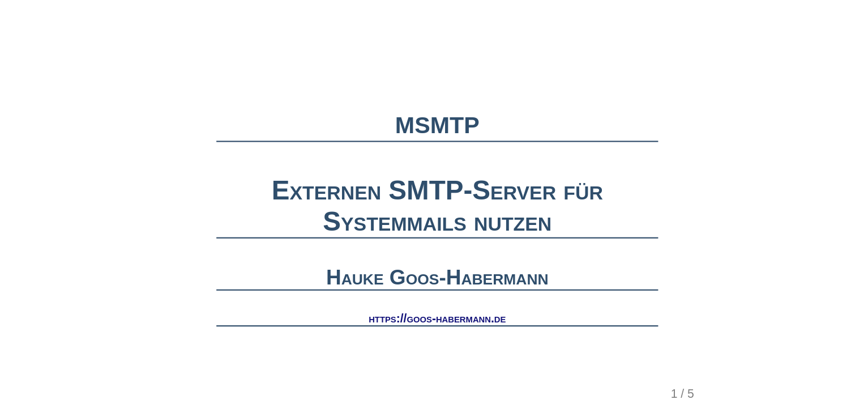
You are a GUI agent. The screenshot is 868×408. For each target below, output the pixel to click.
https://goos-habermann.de (437, 318)
